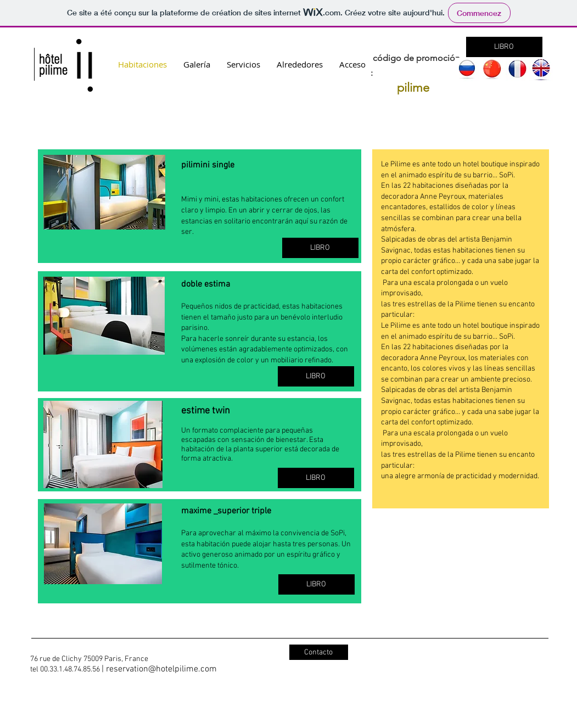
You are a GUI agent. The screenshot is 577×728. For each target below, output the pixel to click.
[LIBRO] (504, 47)
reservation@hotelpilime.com (161, 669)
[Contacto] (319, 652)
